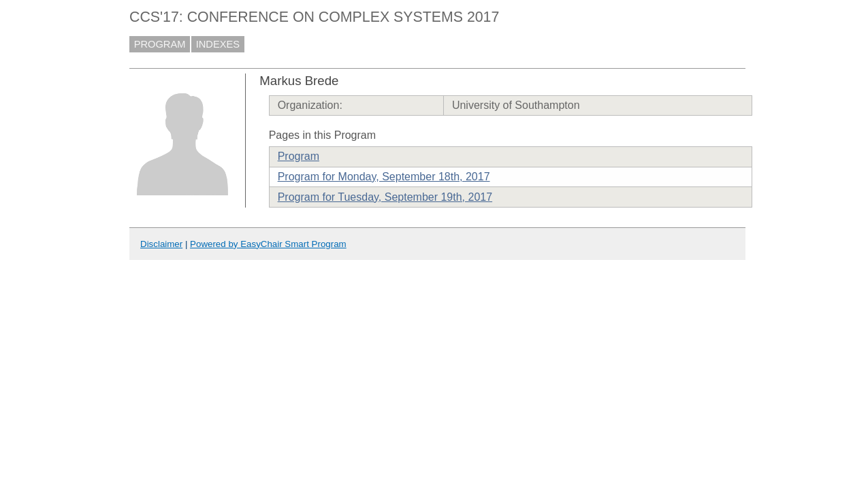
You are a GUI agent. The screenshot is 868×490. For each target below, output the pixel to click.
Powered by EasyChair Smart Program (268, 244)
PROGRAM (160, 44)
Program (299, 156)
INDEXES (218, 44)
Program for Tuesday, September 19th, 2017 (385, 197)
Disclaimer (161, 244)
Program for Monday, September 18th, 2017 (384, 177)
